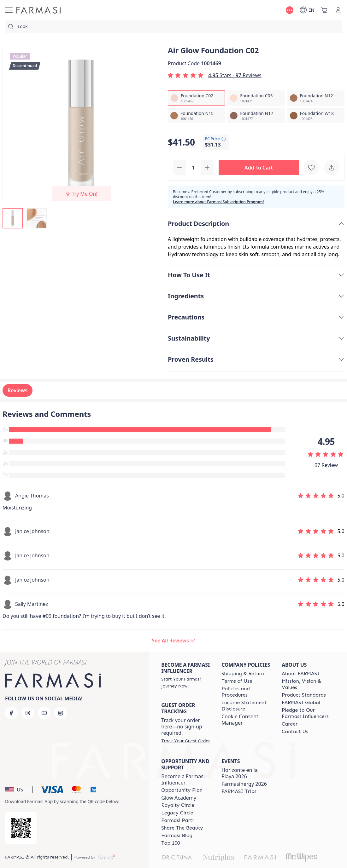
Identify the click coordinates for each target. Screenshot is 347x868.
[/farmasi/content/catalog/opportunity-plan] (182, 790)
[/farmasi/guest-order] (185, 741)
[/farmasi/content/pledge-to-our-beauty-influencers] (306, 713)
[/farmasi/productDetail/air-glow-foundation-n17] (256, 116)
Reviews (18, 390)
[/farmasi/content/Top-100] (171, 843)
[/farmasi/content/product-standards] (304, 695)
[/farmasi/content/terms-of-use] (237, 681)
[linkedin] (61, 713)
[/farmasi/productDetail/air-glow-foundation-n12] (316, 98)
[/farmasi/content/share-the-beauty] (182, 828)
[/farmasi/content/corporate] (301, 703)
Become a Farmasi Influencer (183, 779)
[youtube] (44, 713)
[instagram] (28, 713)
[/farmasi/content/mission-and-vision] (306, 684)
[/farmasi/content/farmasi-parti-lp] (177, 820)
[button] (259, 168)
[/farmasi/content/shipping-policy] (243, 674)
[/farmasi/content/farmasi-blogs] (177, 836)
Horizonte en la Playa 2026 (240, 773)
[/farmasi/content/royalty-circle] (178, 805)
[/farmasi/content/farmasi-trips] (239, 791)
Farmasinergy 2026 (244, 784)
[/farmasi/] (38, 10)
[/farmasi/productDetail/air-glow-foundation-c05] (256, 98)
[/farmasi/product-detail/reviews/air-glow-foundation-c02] (173, 641)
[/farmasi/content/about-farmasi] (301, 674)
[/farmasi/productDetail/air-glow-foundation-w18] (316, 116)
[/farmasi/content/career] (290, 724)
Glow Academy (179, 798)
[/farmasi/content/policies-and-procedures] (246, 692)
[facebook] (11, 713)
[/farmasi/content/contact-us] (295, 732)
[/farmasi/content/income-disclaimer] (246, 706)
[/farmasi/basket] (324, 10)
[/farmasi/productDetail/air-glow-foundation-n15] (196, 116)
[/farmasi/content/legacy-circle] (177, 813)
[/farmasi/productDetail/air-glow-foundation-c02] (196, 98)
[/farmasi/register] (186, 682)
